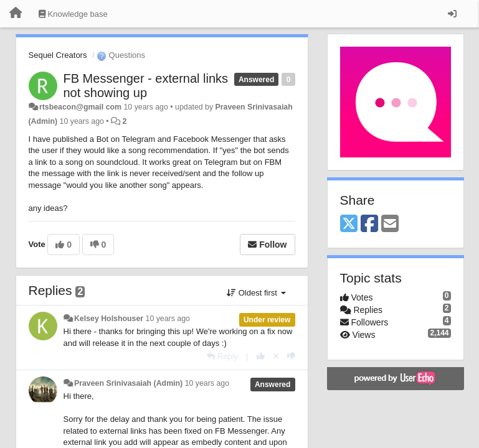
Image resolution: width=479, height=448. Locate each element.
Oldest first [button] (256, 293)
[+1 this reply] (261, 356)
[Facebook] (369, 224)
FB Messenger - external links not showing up (146, 86)
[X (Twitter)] (349, 224)
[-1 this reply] (291, 356)
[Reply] (222, 356)
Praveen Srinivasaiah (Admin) (128, 383)
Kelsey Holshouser (109, 319)
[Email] (390, 224)
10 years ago (168, 319)
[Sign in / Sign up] (452, 14)
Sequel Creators (58, 55)
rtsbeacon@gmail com (80, 107)
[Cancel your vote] (276, 356)
